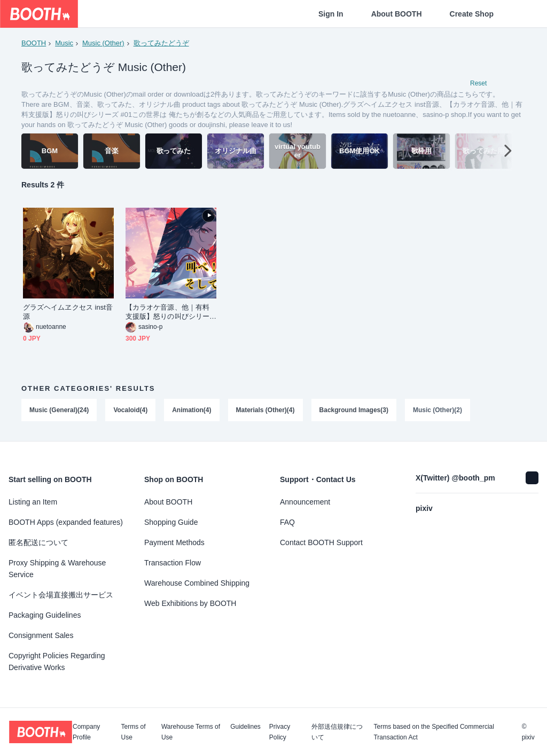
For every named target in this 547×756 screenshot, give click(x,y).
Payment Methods (174, 542)
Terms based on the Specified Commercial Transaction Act (433, 732)
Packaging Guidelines (45, 615)
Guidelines (245, 727)
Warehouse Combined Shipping (197, 583)
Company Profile (86, 732)
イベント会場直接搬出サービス (61, 595)
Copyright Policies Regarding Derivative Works (57, 661)
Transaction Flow (173, 563)
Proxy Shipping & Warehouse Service (57, 569)
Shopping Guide (171, 522)
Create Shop (472, 14)
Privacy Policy (280, 732)
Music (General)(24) (59, 410)
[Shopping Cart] (521, 14)
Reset (478, 83)
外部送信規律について (337, 732)
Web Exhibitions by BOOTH (190, 603)
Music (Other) (103, 43)
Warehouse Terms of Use (191, 732)
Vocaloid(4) (130, 410)
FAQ (287, 522)
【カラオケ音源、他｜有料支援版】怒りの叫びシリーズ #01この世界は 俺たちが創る (168, 312)
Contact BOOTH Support (321, 542)
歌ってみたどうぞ (161, 43)
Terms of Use (134, 732)
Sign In (331, 14)
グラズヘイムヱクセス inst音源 (68, 312)
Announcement (305, 502)
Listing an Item (33, 502)
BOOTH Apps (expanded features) (66, 522)
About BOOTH (397, 14)
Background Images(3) (354, 410)
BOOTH (34, 43)
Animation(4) (192, 410)
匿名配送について (38, 542)
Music (64, 43)
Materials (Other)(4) (265, 410)
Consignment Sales (41, 635)
